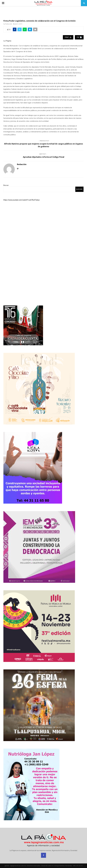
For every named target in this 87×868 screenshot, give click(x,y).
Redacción (9, 24)
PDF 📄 (79, 37)
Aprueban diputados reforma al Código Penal (44, 157)
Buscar (6, 185)
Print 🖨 (68, 37)
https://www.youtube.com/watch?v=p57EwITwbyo (22, 200)
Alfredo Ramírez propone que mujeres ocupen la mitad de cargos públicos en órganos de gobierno (43, 145)
